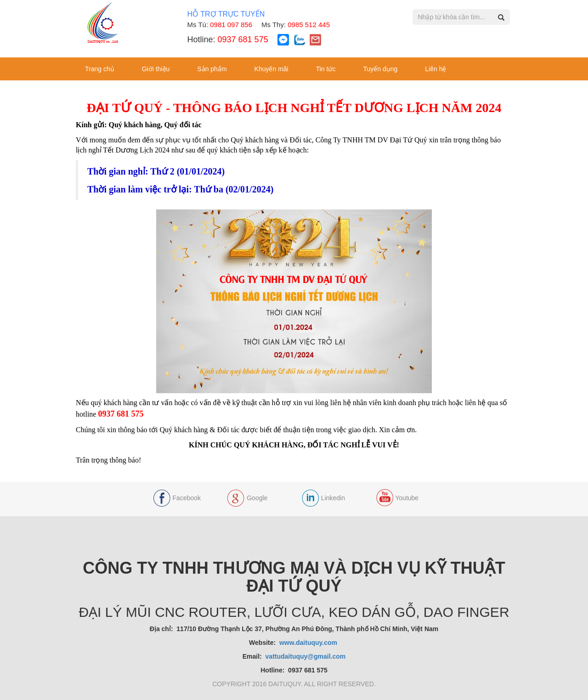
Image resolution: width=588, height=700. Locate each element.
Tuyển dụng (380, 69)
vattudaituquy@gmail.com (306, 656)
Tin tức (326, 69)
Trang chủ (100, 69)
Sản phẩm (212, 69)
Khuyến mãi (271, 69)
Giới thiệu (156, 69)
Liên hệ (435, 69)
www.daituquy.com (309, 643)
